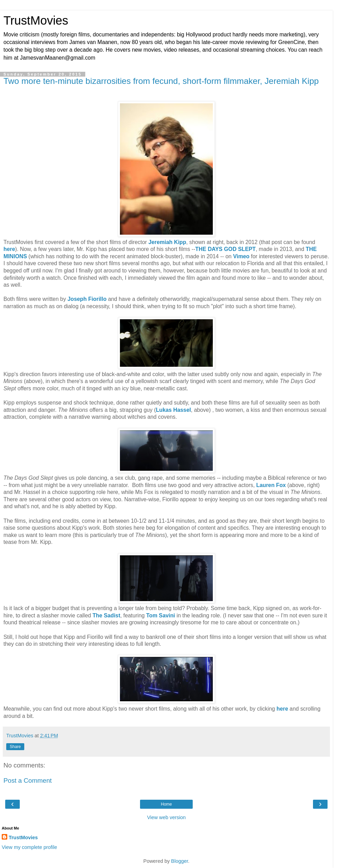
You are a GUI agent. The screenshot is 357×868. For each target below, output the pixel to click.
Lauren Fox (271, 485)
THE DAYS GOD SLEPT (225, 249)
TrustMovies (36, 20)
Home (166, 804)
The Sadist (106, 615)
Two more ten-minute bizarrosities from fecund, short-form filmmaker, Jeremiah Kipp (161, 81)
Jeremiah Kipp (167, 242)
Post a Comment (28, 780)
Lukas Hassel (173, 410)
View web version (166, 817)
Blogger (180, 861)
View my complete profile (29, 847)
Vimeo (241, 256)
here (9, 249)
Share (15, 747)
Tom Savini (161, 615)
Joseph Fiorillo (87, 299)
